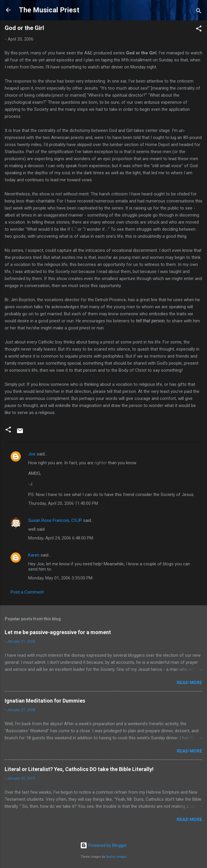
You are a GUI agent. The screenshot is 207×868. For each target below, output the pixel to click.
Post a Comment (27, 592)
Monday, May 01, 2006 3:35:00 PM (60, 578)
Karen (34, 555)
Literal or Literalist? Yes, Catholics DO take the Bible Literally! (79, 769)
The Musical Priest (49, 10)
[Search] (199, 12)
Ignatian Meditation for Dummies (45, 701)
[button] (199, 30)
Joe (32, 454)
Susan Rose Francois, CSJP (55, 520)
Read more (190, 683)
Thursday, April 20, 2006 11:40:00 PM (63, 503)
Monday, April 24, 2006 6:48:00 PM (61, 538)
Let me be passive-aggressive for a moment (58, 632)
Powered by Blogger (103, 845)
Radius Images (116, 857)
